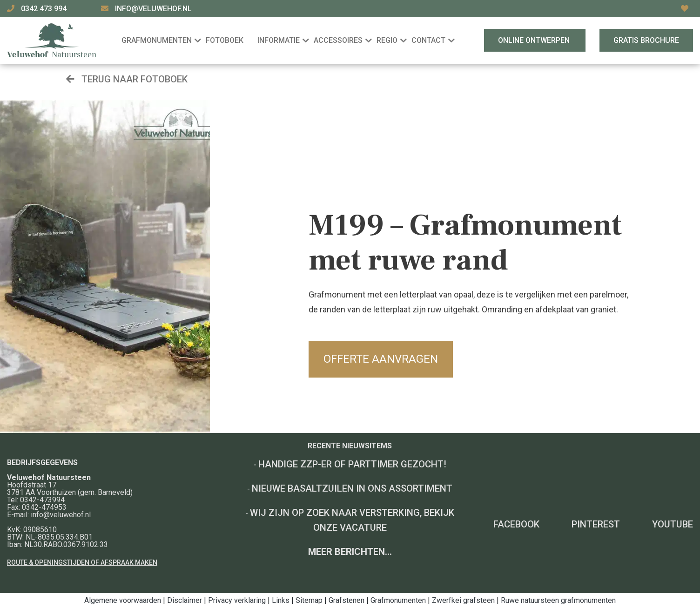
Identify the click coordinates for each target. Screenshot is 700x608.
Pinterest (596, 524)
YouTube (673, 524)
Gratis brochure (646, 40)
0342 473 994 (45, 9)
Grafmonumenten (398, 600)
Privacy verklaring (237, 600)
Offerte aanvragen (381, 359)
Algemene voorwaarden (123, 600)
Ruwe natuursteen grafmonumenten (558, 600)
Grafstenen (347, 600)
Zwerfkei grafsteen (463, 600)
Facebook (516, 524)
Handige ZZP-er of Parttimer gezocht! (352, 464)
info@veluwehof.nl (153, 9)
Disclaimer (185, 600)
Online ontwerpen (535, 40)
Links (281, 600)
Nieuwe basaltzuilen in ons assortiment (352, 488)
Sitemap (309, 600)
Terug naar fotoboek (127, 79)
